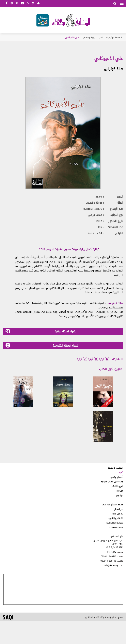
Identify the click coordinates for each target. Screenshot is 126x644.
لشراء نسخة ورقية (41, 331)
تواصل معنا (118, 514)
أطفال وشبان (117, 477)
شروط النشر (117, 486)
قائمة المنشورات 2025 (113, 505)
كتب (101, 38)
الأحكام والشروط (115, 518)
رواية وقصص (89, 38)
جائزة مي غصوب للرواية (112, 482)
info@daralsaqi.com (114, 566)
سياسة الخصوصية (115, 523)
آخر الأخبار (119, 509)
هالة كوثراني (114, 69)
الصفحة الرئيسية (114, 38)
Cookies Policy (116, 527)
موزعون (120, 495)
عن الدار (119, 491)
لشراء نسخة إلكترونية (42, 345)
